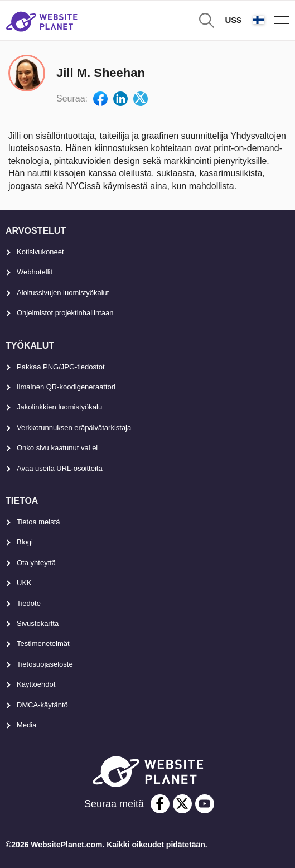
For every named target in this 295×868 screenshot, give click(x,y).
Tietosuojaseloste (45, 664)
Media (26, 725)
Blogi (25, 542)
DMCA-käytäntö (42, 705)
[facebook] (160, 804)
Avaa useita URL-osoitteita (60, 468)
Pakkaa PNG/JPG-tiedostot (61, 367)
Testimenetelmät (43, 643)
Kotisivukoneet (40, 252)
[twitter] (182, 804)
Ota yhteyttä (36, 563)
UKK (24, 583)
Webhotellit (35, 272)
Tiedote (29, 603)
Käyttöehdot (36, 684)
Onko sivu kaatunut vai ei (57, 448)
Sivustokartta (38, 623)
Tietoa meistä (38, 522)
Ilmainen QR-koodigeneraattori (66, 387)
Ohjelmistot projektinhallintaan (65, 313)
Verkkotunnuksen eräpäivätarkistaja (74, 428)
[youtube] (205, 804)
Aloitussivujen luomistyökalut (63, 293)
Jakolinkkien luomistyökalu (59, 407)
